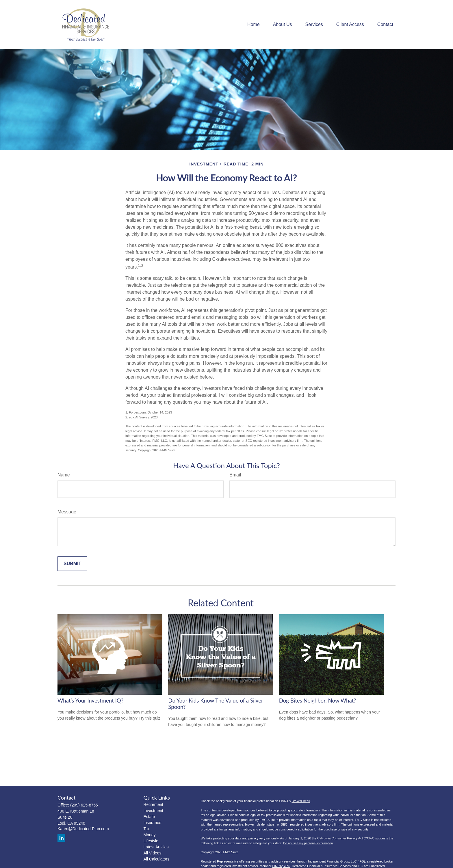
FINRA (277, 866)
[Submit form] (72, 564)
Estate (149, 817)
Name (64, 475)
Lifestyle (151, 841)
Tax (147, 829)
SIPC (287, 866)
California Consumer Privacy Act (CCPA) (346, 838)
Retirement (153, 804)
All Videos (153, 853)
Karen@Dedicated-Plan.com (83, 829)
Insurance (152, 823)
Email (235, 475)
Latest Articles (156, 847)
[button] (254, 25)
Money (150, 835)
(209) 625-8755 (84, 805)
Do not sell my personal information (308, 843)
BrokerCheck (301, 801)
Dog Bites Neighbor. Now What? (318, 701)
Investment (153, 811)
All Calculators (156, 859)
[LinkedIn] (61, 838)
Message (67, 512)
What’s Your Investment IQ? (90, 701)
